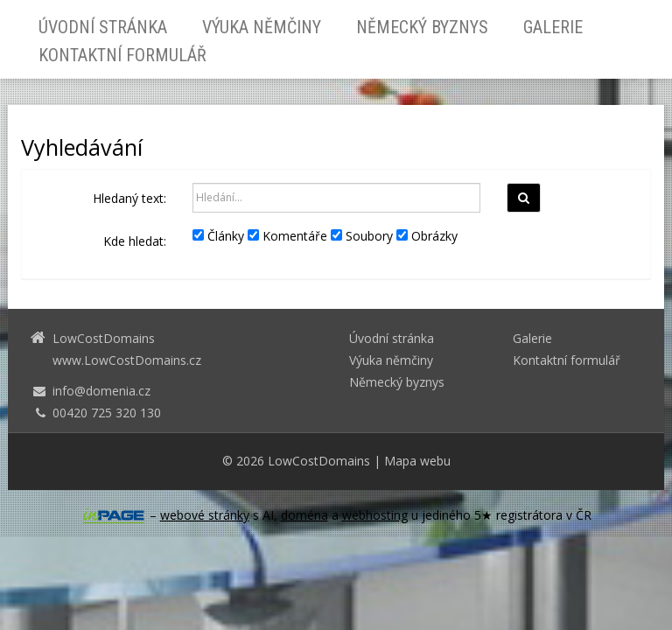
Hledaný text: (129, 198)
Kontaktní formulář (122, 55)
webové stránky (205, 515)
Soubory (362, 236)
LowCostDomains (319, 461)
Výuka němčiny (262, 27)
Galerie (553, 27)
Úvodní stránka (103, 27)
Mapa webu (417, 461)
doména (304, 515)
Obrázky (427, 236)
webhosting (375, 515)
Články (218, 236)
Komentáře (287, 236)
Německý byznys (422, 27)
